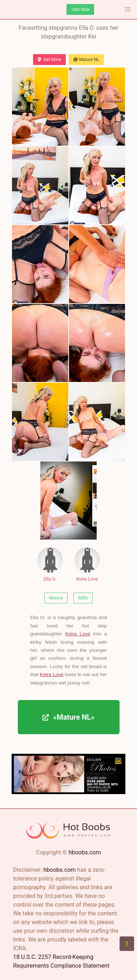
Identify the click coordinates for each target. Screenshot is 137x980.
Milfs (83, 598)
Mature (56, 598)
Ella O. (50, 564)
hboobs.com (84, 852)
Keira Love (87, 564)
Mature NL (86, 60)
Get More (49, 60)
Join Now (80, 9)
